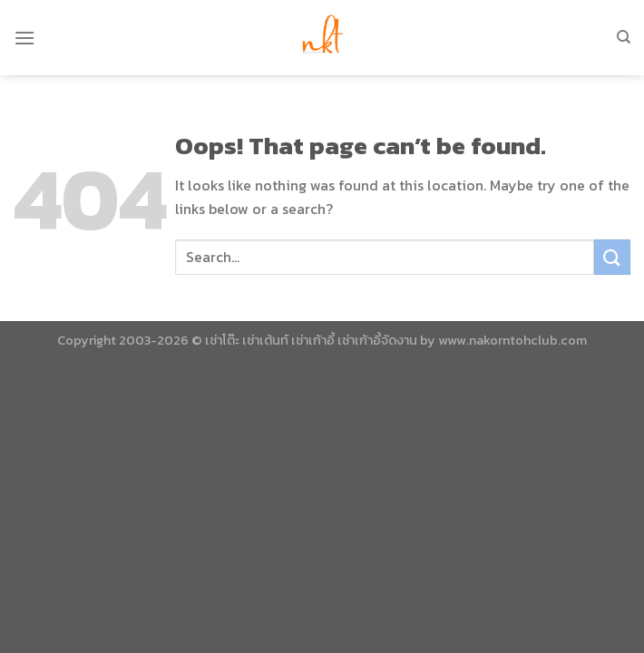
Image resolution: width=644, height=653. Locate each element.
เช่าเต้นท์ (265, 340)
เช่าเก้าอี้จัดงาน (377, 340)
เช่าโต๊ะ (222, 340)
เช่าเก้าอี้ (313, 340)
